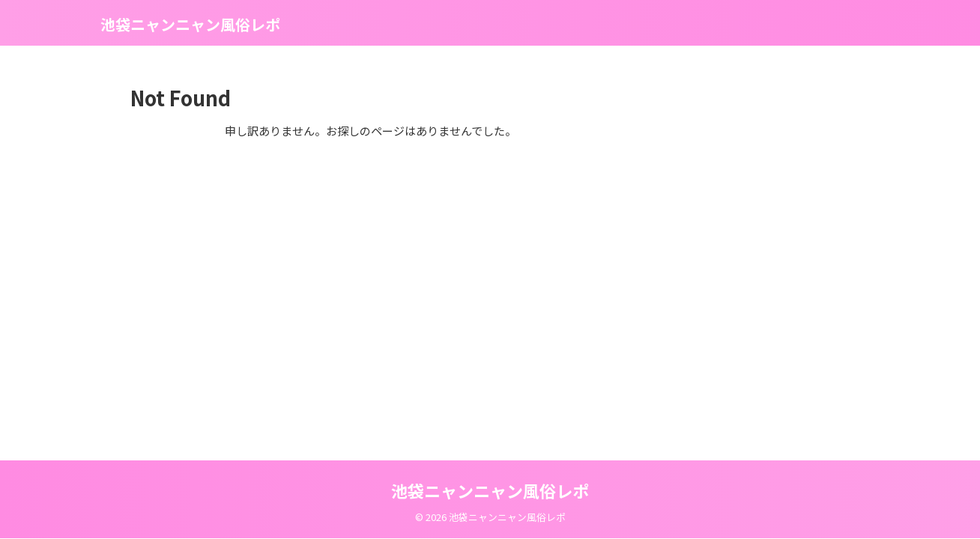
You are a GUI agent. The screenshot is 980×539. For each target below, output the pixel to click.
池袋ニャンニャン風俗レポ (190, 24)
